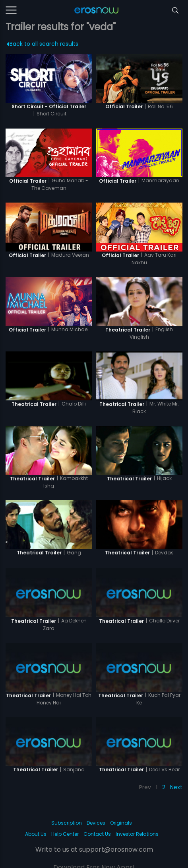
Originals (121, 823)
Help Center (65, 834)
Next (176, 787)
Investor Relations (137, 834)
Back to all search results (43, 44)
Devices (96, 823)
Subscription (67, 823)
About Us (36, 834)
